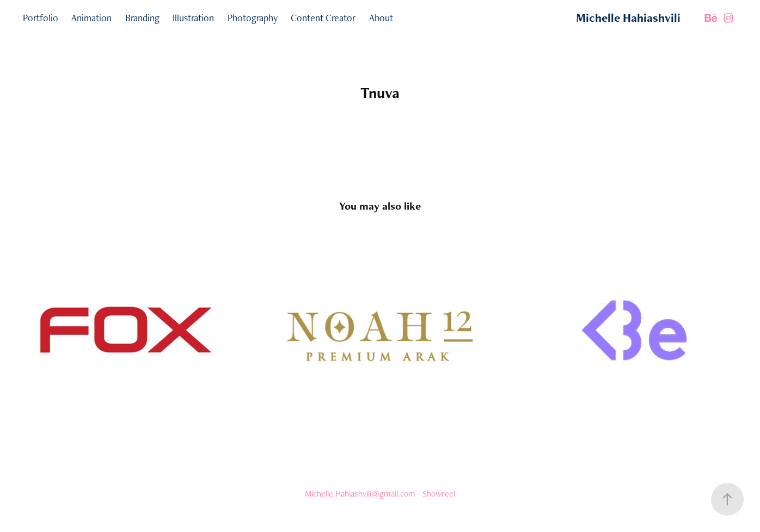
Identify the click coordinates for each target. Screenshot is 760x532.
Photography (253, 18)
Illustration (193, 18)
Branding (142, 18)
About (381, 18)
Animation (91, 18)
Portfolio (41, 18)
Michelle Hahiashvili (628, 18)
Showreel (439, 494)
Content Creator (323, 18)
